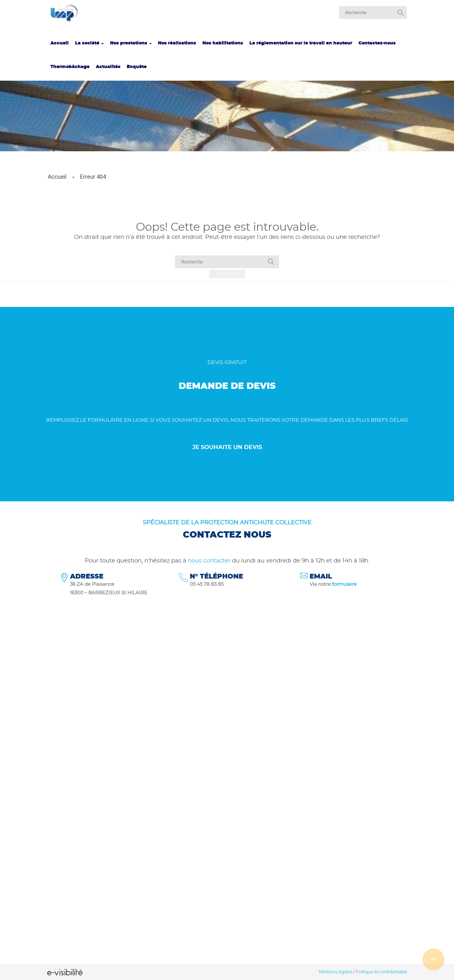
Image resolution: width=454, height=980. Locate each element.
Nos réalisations (177, 43)
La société (89, 43)
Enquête (137, 67)
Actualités (108, 67)
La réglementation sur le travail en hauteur (301, 43)
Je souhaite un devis (227, 447)
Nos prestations (131, 43)
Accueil (60, 43)
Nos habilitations (223, 43)
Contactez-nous (377, 43)
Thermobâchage (70, 67)
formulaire (344, 584)
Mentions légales (336, 972)
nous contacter (209, 561)
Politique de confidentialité (381, 972)
